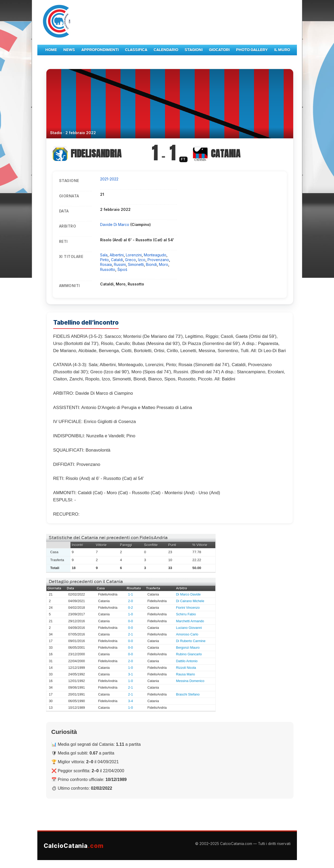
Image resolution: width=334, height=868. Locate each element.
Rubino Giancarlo (189, 654)
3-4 (131, 701)
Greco (130, 260)
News (69, 50)
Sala (104, 255)
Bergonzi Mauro (188, 648)
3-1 (131, 674)
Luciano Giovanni (189, 628)
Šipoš (122, 269)
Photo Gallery (252, 50)
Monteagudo (155, 255)
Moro (164, 264)
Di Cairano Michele (190, 601)
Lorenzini (134, 255)
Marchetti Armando (190, 621)
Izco (142, 260)
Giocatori (219, 50)
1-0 (131, 614)
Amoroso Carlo (187, 634)
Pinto (104, 260)
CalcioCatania (74, 846)
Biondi (151, 264)
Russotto (108, 269)
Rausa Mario (186, 674)
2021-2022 (109, 179)
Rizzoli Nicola (186, 668)
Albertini (117, 255)
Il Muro (282, 50)
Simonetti (136, 264)
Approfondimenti (100, 50)
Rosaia (106, 264)
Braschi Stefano (188, 694)
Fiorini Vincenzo (188, 608)
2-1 (131, 634)
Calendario (166, 50)
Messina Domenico (190, 681)
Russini (120, 264)
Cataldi (117, 260)
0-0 (131, 621)
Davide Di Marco (115, 224)
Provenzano (158, 260)
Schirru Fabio (186, 614)
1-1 (131, 594)
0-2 (131, 608)
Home (51, 50)
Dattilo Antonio (187, 661)
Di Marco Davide (188, 594)
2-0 (131, 601)
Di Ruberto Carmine (191, 641)
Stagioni (194, 50)
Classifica (136, 50)
